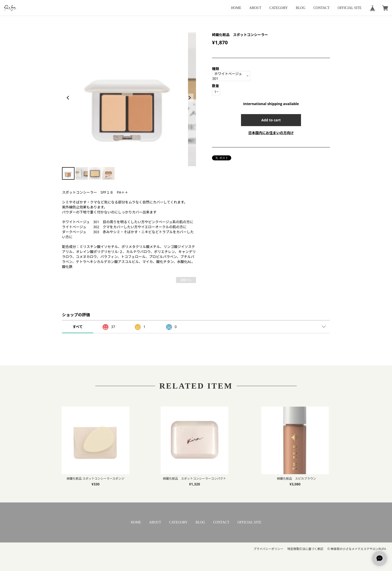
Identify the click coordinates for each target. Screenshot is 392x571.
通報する (186, 280)
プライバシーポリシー (268, 549)
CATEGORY (278, 8)
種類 (215, 69)
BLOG (300, 8)
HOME (236, 8)
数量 (215, 86)
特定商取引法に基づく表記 (305, 549)
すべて (77, 327)
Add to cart (271, 120)
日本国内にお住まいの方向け (271, 133)
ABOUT (255, 8)
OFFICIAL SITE (349, 8)
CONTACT (321, 8)
